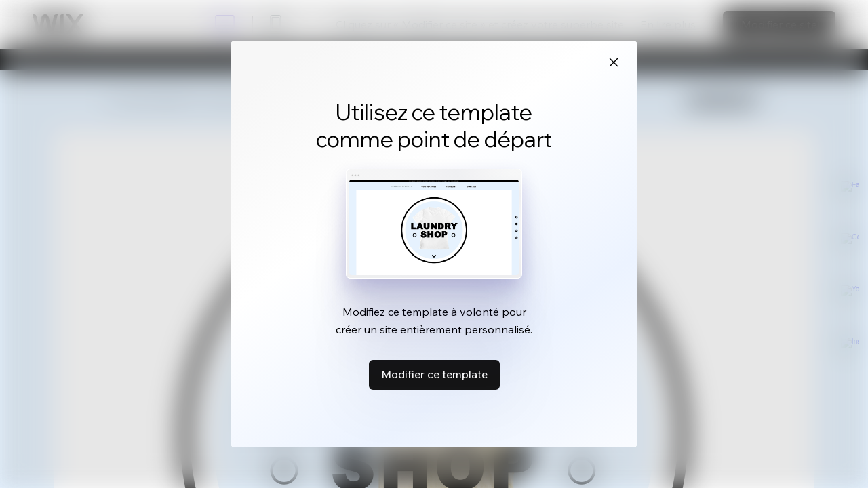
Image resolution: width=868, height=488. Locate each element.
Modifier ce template (434, 374)
